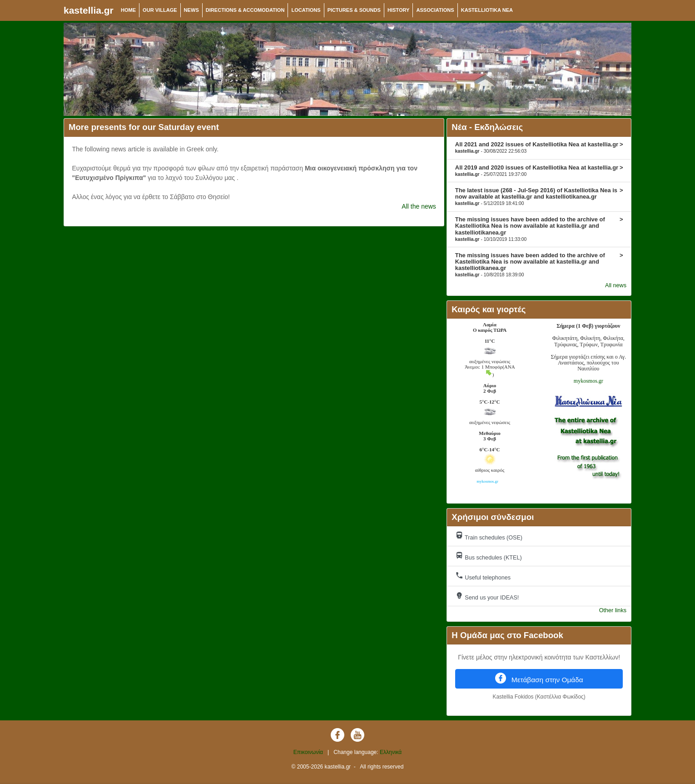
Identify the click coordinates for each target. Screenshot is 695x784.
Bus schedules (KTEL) (489, 556)
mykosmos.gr (588, 381)
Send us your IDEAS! (487, 596)
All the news (419, 206)
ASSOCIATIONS (435, 10)
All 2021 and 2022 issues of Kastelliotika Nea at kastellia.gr (539, 147)
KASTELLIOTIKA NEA (487, 10)
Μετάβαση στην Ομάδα (539, 678)
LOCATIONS (306, 10)
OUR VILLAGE (160, 10)
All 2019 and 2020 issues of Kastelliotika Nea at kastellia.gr (539, 170)
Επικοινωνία (308, 752)
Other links (613, 610)
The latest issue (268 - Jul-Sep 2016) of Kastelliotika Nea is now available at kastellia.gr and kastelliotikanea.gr (539, 196)
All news (616, 285)
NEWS (191, 10)
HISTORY (399, 10)
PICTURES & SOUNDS (354, 10)
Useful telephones (483, 576)
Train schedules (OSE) (489, 536)
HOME (128, 10)
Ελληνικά (391, 752)
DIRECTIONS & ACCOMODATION (245, 10)
